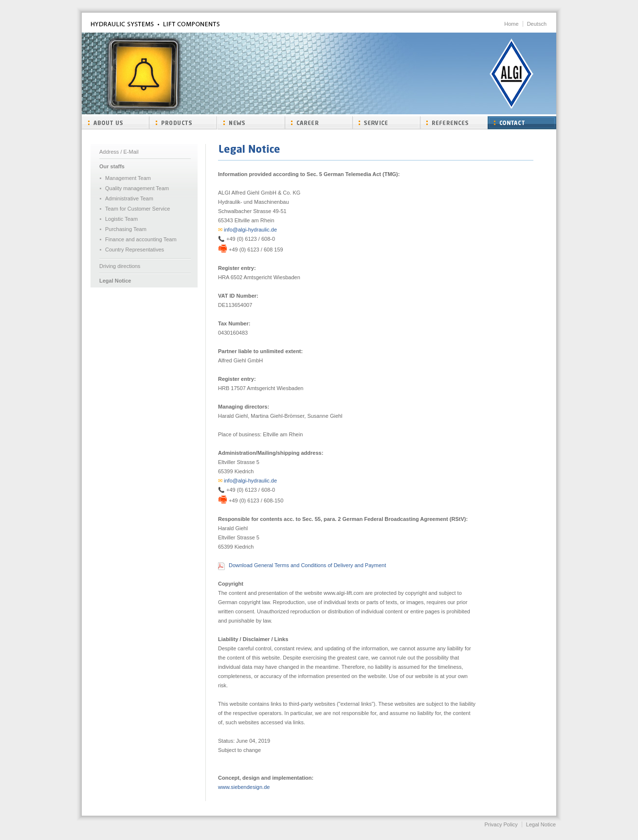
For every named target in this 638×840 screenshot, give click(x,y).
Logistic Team (121, 219)
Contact (522, 123)
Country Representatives (135, 250)
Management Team (128, 178)
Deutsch (537, 24)
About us (116, 123)
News (251, 123)
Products (183, 123)
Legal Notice (115, 281)
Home (511, 24)
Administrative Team (129, 198)
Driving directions (120, 266)
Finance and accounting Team (141, 239)
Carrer (319, 123)
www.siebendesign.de (244, 787)
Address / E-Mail (119, 152)
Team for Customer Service (137, 209)
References (454, 123)
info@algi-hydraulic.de (247, 230)
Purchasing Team (126, 229)
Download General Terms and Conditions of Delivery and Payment (307, 565)
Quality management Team (137, 188)
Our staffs (112, 166)
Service (386, 123)
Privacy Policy (501, 824)
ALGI (511, 73)
